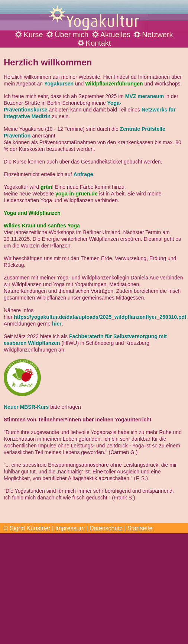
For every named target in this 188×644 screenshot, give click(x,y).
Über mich (72, 35)
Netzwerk (157, 35)
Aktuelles (115, 35)
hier (57, 324)
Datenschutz (106, 528)
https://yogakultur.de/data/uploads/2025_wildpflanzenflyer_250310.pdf (100, 317)
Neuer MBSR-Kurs (26, 407)
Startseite (140, 528)
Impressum (70, 528)
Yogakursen (59, 84)
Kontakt (98, 43)
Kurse (33, 35)
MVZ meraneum (145, 96)
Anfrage (83, 174)
